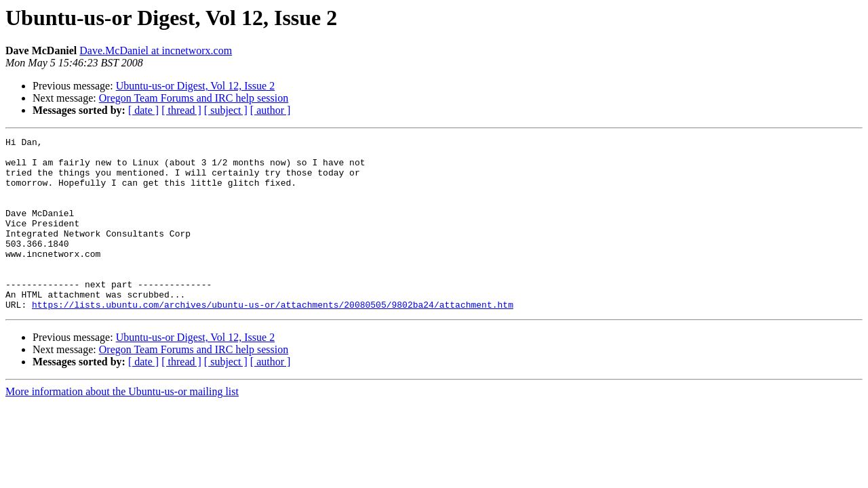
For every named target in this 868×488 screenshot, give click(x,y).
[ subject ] (226, 110)
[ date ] (143, 110)
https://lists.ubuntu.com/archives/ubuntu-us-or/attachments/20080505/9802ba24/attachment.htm (273, 339)
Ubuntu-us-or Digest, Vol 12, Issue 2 (196, 86)
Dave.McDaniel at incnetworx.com (156, 50)
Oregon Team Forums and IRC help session (194, 98)
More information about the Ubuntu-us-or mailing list (122, 426)
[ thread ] (181, 110)
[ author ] (271, 110)
